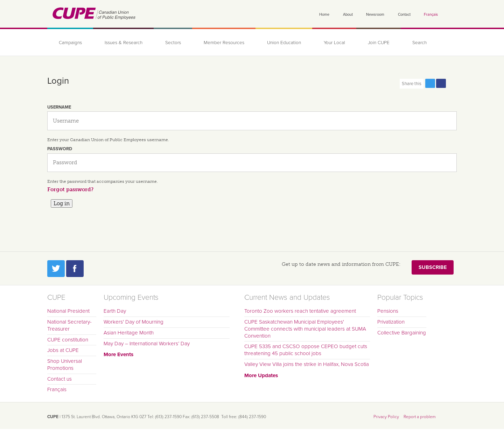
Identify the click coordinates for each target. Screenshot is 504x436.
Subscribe (433, 267)
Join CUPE (379, 43)
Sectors (173, 43)
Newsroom (375, 15)
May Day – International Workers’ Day (147, 344)
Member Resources (224, 43)
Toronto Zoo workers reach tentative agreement (300, 311)
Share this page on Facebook (441, 83)
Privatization (391, 322)
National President (68, 311)
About (348, 15)
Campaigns (70, 43)
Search (419, 43)
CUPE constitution (68, 340)
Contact (404, 15)
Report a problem (420, 417)
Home (324, 15)
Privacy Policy (386, 417)
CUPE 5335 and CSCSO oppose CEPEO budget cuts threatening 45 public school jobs (306, 350)
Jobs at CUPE (63, 350)
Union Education (284, 43)
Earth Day (115, 311)
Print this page (452, 83)
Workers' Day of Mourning (134, 322)
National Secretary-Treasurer (69, 325)
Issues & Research (124, 43)
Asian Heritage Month (129, 333)
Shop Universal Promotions (65, 365)
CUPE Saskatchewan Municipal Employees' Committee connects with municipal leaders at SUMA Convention (305, 329)
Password (60, 149)
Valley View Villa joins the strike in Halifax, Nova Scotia (307, 364)
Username (59, 107)
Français (431, 15)
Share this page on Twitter (430, 83)
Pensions (388, 311)
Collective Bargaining (402, 333)
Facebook (75, 269)
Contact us (59, 379)
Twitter (56, 269)
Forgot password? (70, 189)
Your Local (334, 43)
